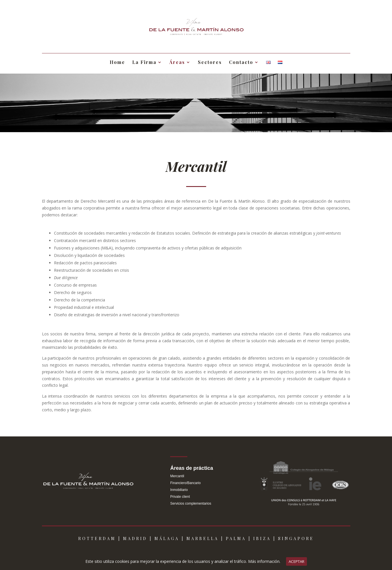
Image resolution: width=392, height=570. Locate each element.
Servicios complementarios (191, 503)
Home (117, 63)
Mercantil (177, 476)
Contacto (241, 63)
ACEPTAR (296, 561)
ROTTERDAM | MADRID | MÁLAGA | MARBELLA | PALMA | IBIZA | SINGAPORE (196, 538)
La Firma (144, 63)
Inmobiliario (179, 490)
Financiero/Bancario (185, 483)
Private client (180, 497)
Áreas (177, 63)
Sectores (210, 63)
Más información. (264, 561)
